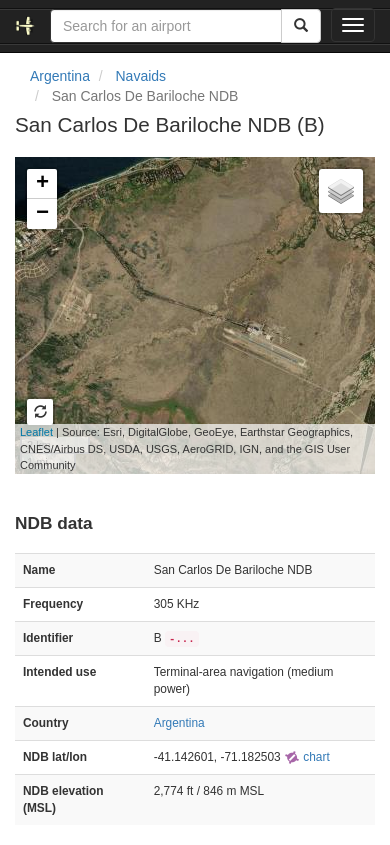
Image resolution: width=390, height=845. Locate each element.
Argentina (60, 76)
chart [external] (307, 757)
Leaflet (36, 432)
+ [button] (42, 184)
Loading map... (184, 315)
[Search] (301, 26)
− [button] (42, 214)
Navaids (141, 76)
